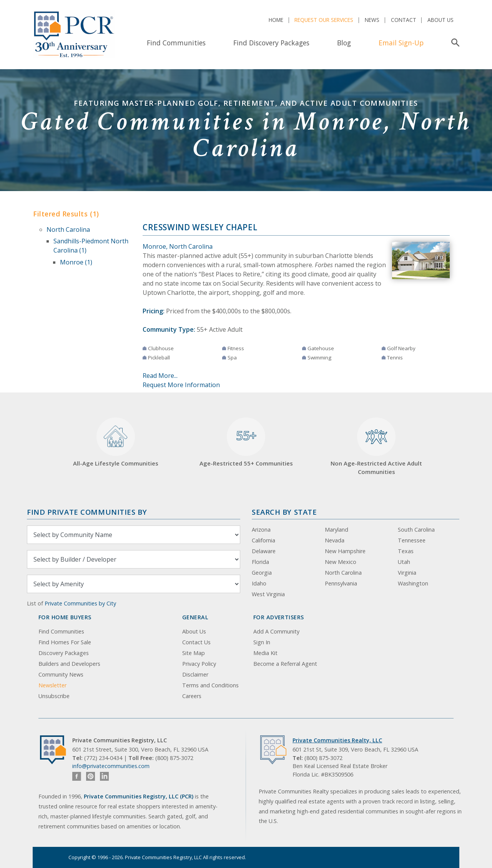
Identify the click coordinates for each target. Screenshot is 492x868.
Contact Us (196, 642)
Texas (406, 551)
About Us (440, 20)
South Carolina (416, 530)
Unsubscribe (54, 696)
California (263, 540)
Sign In (262, 642)
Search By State (284, 512)
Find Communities (176, 43)
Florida (260, 562)
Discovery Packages (64, 653)
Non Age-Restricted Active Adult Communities (376, 446)
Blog (344, 43)
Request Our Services (324, 20)
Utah (404, 562)
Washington (413, 583)
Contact (404, 20)
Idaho (259, 583)
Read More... (160, 376)
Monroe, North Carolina (178, 246)
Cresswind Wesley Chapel (200, 227)
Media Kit (265, 653)
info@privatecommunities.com (111, 766)
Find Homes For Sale (65, 642)
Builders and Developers (69, 664)
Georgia (262, 573)
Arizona (261, 530)
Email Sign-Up (401, 43)
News (372, 20)
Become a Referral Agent (285, 664)
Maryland (337, 530)
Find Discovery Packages (271, 43)
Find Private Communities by (87, 512)
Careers (192, 696)
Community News (61, 674)
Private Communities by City (80, 603)
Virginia (407, 573)
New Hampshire (345, 551)
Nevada (335, 540)
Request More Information (181, 385)
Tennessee (412, 540)
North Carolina (68, 229)
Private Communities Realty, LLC (337, 740)
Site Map (194, 653)
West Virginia (268, 594)
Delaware (264, 551)
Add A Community (276, 631)
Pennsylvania (341, 583)
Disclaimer (195, 674)
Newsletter (52, 685)
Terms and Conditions (210, 685)
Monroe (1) (76, 262)
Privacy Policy (199, 664)
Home (276, 20)
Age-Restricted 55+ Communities (246, 442)
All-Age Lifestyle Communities (116, 442)
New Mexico (341, 562)
